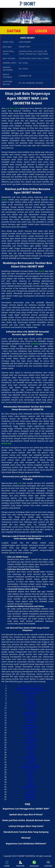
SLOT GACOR (31, 760)
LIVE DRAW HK (30, 745)
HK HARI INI (31, 703)
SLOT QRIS (30, 718)
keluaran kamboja (30, 765)
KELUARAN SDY (31, 728)
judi (20, 483)
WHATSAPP (34, 864)
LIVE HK (31, 752)
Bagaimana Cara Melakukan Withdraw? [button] (26, 844)
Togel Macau (30, 738)
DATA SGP (30, 696)
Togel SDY (30, 794)
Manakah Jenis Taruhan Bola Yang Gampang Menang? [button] (26, 835)
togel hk (31, 772)
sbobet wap (6, 443)
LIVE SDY (30, 755)
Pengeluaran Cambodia (30, 767)
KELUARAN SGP (30, 693)
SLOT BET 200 (30, 742)
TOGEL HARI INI (30, 713)
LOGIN (41, 31)
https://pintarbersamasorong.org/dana (31, 691)
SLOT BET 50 (30, 762)
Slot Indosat (30, 799)
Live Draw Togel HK (31, 787)
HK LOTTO (30, 735)
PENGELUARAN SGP (30, 733)
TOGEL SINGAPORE (31, 715)
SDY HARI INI (31, 757)
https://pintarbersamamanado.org (30, 688)
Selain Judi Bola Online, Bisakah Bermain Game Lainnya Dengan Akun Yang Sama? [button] (26, 823)
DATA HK (30, 698)
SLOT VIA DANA (30, 740)
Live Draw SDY (30, 792)
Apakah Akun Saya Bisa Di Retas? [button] (26, 814)
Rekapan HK (30, 747)
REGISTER (20, 864)
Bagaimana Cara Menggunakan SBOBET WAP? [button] (26, 809)
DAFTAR (14, 31)
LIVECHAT (48, 864)
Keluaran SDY (30, 797)
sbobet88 (35, 344)
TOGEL (31, 723)
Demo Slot (30, 700)
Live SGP (31, 789)
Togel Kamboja (30, 770)
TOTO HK (30, 710)
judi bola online (13, 108)
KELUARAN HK (30, 720)
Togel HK (31, 784)
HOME (7, 864)
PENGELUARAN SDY (30, 705)
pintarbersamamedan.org (31, 686)
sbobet (41, 271)
